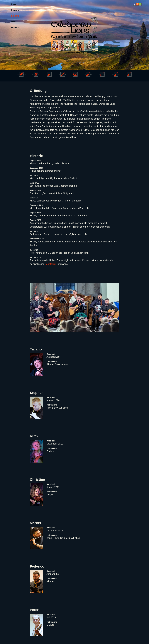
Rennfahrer (50, 264)
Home (14, 4)
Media (14, 22)
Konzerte (15, 10)
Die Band (15, 16)
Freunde (15, 28)
